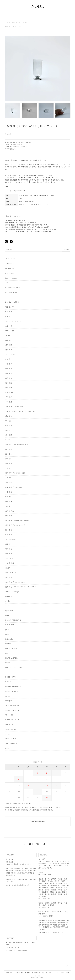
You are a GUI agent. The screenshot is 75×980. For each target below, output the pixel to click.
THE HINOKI (10, 715)
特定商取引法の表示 (38, 973)
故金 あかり (10, 378)
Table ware (15, 23)
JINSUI (8, 630)
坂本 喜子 (9, 416)
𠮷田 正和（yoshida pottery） (17, 582)
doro (7, 606)
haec (7, 615)
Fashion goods (11, 278)
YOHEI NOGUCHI (12, 739)
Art (7, 283)
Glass (25, 23)
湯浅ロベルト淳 (11, 573)
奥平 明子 (9, 345)
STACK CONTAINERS (13, 710)
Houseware (10, 273)
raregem (9, 701)
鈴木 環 (8, 430)
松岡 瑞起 (9, 549)
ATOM (67, 973)
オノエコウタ (10, 354)
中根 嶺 (8, 497)
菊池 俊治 (9, 383)
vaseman (9, 753)
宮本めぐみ (9, 558)
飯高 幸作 (9, 312)
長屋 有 (8, 506)
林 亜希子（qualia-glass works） (18, 520)
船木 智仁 (9, 530)
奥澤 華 (8, 340)
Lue (7, 653)
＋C (7, 672)
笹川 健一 (9, 421)
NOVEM (8, 682)
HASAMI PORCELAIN (13, 620)
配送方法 (28, 973)
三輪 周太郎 (10, 563)
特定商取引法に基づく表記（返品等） (18, 142)
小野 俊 (8, 359)
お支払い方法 (19, 973)
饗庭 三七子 (10, 307)
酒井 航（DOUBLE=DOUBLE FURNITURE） (21, 411)
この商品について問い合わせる (16, 147)
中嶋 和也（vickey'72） (14, 487)
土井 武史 (9, 468)
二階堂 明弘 (10, 511)
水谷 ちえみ (10, 554)
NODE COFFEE (11, 677)
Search (66, 250)
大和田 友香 (10, 331)
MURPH (8, 663)
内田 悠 (8, 317)
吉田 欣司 (9, 577)
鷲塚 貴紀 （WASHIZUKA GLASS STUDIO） (21, 587)
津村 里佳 (9, 464)
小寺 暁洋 (9, 402)
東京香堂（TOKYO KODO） (16, 473)
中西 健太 (9, 492)
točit (7, 748)
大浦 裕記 (9, 326)
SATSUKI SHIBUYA (12, 705)
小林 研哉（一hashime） (15, 407)
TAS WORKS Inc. (38, 821)
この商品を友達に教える (13, 145)
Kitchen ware (11, 269)
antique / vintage (12, 592)
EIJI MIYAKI (9, 611)
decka (8, 601)
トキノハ (8, 478)
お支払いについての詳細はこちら (18, 885)
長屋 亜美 (9, 501)
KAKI (7, 634)
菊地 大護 (9, 388)
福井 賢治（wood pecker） (16, 525)
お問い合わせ (10, 973)
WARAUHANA (11, 729)
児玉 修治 (9, 397)
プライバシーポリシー (53, 973)
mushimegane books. (14, 668)
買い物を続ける (10, 149)
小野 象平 (9, 364)
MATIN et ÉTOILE (12, 658)
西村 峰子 (9, 516)
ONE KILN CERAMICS (13, 686)
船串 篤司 (9, 535)
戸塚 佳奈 (9, 483)
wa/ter (8, 734)
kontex (8, 644)
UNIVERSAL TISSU (12, 720)
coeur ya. (9, 596)
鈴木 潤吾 (9, 435)
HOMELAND (10, 625)
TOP (6, 23)
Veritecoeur (10, 724)
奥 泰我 (8, 335)
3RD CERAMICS (11, 743)
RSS (63, 973)
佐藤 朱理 (9, 426)
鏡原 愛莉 (9, 369)
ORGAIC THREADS (12, 691)
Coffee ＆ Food (11, 292)
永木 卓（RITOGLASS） (13, 27)
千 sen (8, 440)
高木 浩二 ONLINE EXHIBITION (17, 445)
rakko (8, 696)
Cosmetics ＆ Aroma (13, 288)
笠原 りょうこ (10, 373)
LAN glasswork (11, 649)
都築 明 (8, 459)
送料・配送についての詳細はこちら (51, 933)
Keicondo (9, 639)
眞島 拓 (8, 544)
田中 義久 (9, 454)
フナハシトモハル (12, 539)
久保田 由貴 (10, 392)
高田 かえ (9, 449)
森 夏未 (8, 568)
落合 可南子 (10, 350)
